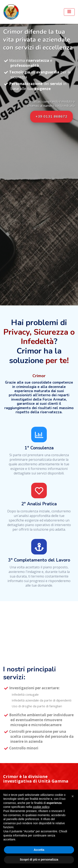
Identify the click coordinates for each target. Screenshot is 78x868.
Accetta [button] (39, 850)
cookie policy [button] (41, 807)
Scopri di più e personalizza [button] (39, 859)
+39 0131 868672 (51, 117)
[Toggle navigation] (69, 12)
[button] (73, 796)
